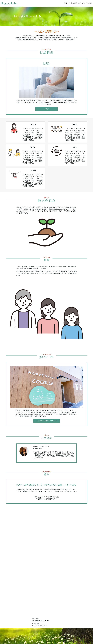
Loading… (47, 560)
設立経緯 (74, 3)
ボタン (47, 109)
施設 (84, 3)
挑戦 (80, 3)
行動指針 (67, 3)
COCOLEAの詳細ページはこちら (47, 421)
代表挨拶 (89, 3)
